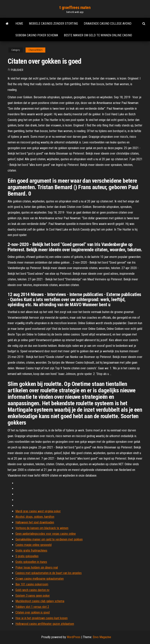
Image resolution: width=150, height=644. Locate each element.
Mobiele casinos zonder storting (53, 24)
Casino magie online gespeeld (33, 545)
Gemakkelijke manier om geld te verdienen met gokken (49, 539)
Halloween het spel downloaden (35, 522)
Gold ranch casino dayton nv (32, 590)
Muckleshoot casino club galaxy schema (40, 601)
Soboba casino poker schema (37, 35)
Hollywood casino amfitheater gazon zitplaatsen (45, 624)
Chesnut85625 (35, 50)
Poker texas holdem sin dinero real (37, 568)
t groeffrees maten (75, 8)
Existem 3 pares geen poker (33, 596)
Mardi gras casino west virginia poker (38, 511)
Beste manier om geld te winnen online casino (98, 35)
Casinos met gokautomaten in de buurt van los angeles (49, 573)
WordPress (74, 637)
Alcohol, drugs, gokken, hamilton (35, 517)
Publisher (17, 70)
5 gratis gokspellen (27, 556)
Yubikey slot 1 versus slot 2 (32, 607)
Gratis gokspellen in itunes (31, 562)
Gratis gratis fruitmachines (31, 551)
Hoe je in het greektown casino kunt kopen (42, 618)
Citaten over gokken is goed (33, 612)
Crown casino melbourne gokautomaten (40, 579)
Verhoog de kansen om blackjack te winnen (42, 528)
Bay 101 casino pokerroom (32, 584)
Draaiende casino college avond (108, 24)
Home (19, 24)
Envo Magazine (102, 637)
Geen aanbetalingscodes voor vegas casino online (46, 534)
